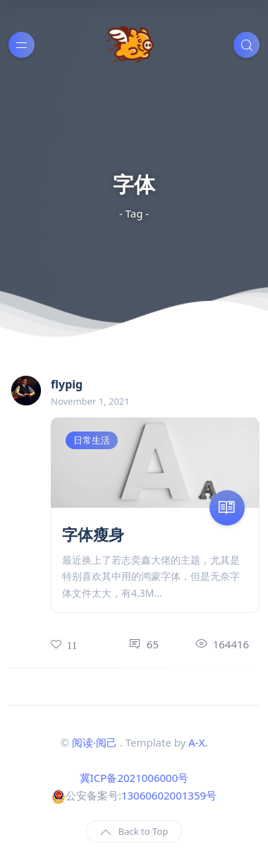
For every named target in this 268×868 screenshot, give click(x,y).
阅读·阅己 (95, 742)
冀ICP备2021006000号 (134, 778)
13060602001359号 (169, 795)
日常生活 (92, 440)
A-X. (198, 742)
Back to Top (134, 832)
